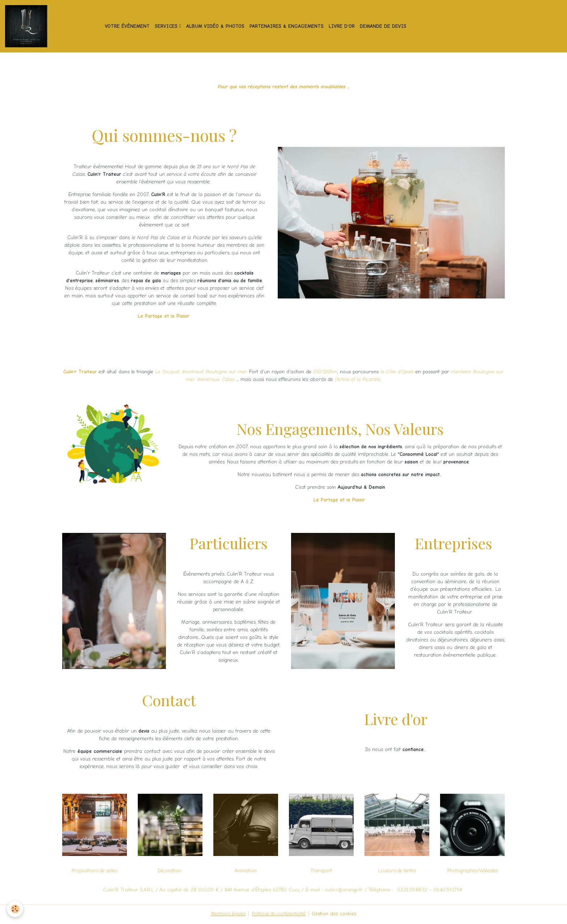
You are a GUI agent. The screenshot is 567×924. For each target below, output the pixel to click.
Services (168, 27)
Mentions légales (226, 915)
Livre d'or (343, 27)
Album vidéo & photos (216, 27)
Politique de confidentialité (279, 915)
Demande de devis (384, 27)
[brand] (52, 27)
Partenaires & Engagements (288, 27)
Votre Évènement (128, 27)
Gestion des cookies (337, 915)
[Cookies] (15, 909)
